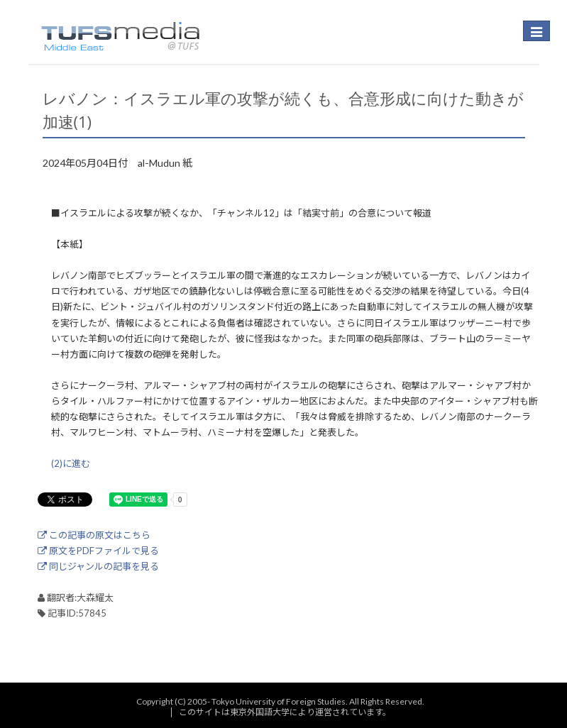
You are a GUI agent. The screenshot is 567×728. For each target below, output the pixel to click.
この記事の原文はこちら (94, 535)
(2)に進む (71, 463)
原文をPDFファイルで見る (98, 551)
